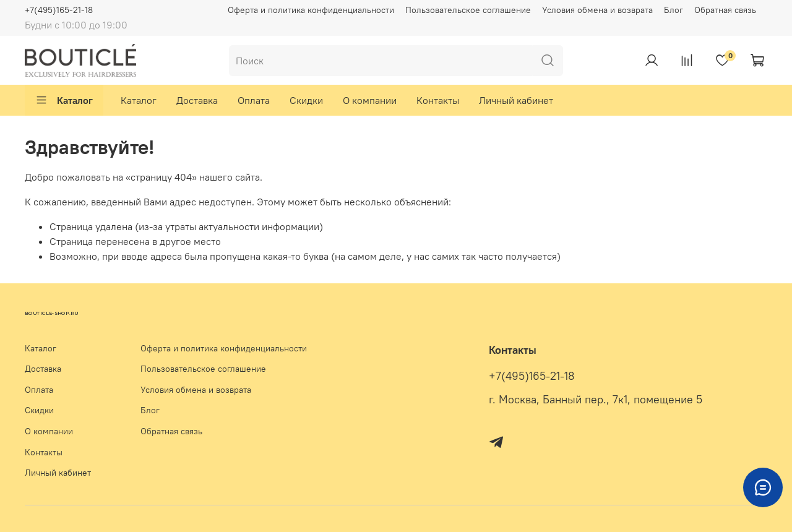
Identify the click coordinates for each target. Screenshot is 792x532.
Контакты (438, 100)
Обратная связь (725, 10)
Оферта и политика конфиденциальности (311, 10)
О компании (370, 100)
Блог (674, 10)
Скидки (306, 100)
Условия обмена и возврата (597, 10)
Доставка (197, 100)
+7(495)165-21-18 (59, 10)
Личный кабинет (516, 100)
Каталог (64, 100)
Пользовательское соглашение (468, 10)
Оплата (254, 100)
